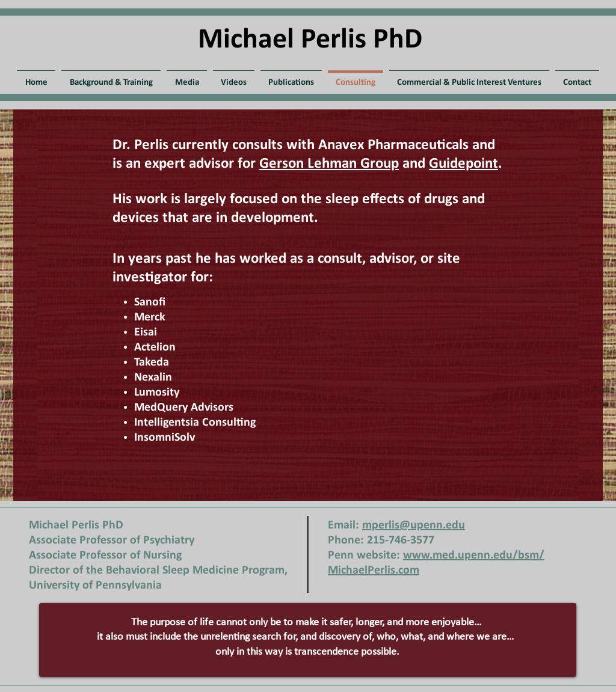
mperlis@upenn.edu (414, 525)
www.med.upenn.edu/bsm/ (474, 556)
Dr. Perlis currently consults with (215, 145)
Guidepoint (464, 164)
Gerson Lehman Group (329, 164)
